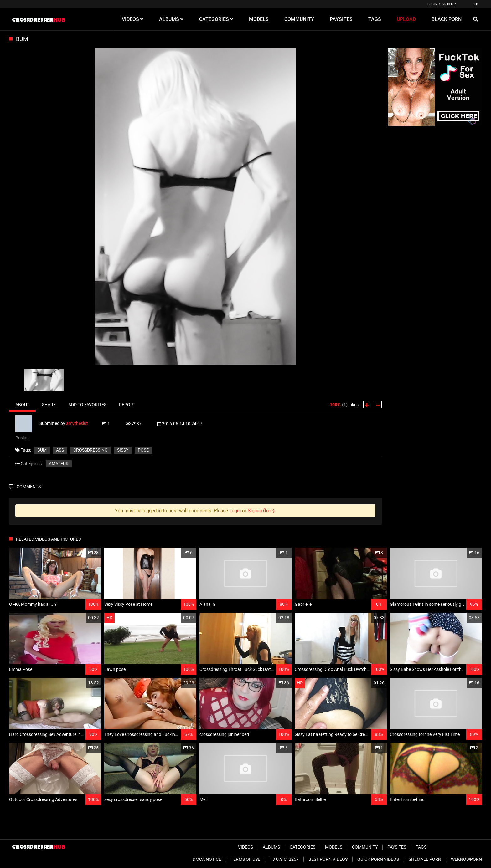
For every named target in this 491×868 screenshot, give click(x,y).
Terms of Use (246, 859)
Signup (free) (261, 511)
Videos (246, 847)
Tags (421, 847)
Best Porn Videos (328, 859)
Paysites (397, 847)
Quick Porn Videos (378, 859)
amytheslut (77, 423)
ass (60, 450)
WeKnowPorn (466, 859)
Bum (42, 450)
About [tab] (22, 405)
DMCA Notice (207, 859)
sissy (123, 450)
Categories (302, 847)
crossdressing (90, 450)
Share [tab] (49, 405)
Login (432, 4)
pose (143, 450)
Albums (271, 847)
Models (334, 847)
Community (365, 847)
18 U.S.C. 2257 (284, 859)
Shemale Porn (425, 859)
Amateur (59, 464)
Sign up (449, 4)
